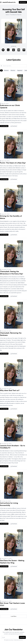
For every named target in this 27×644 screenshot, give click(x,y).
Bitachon (13, 70)
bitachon (6, 70)
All (1, 70)
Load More (14, 616)
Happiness (20, 70)
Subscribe (22, 637)
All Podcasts (23, 2)
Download (14, 126)
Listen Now (4, 126)
